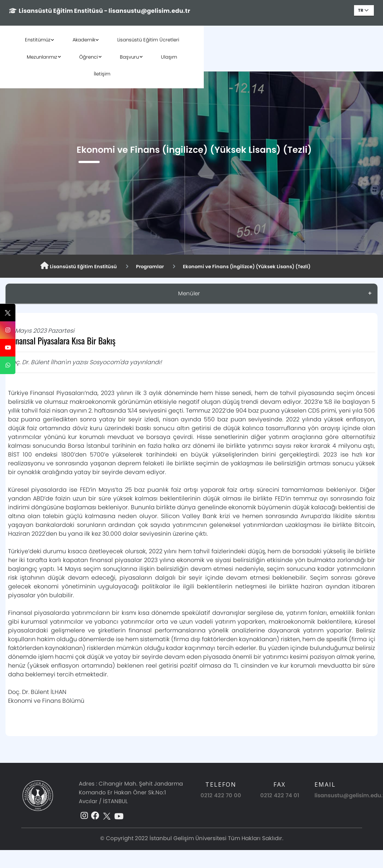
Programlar (159, 266)
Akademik (87, 40)
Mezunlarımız (220, 40)
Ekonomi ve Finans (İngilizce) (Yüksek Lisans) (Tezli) (264, 266)
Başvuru (307, 40)
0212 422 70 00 (221, 795)
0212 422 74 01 (280, 795)
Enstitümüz (41, 40)
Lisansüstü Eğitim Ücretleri (152, 40)
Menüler (189, 293)
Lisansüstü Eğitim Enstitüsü (82, 266)
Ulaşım (347, 40)
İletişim (191, 57)
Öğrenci (266, 40)
